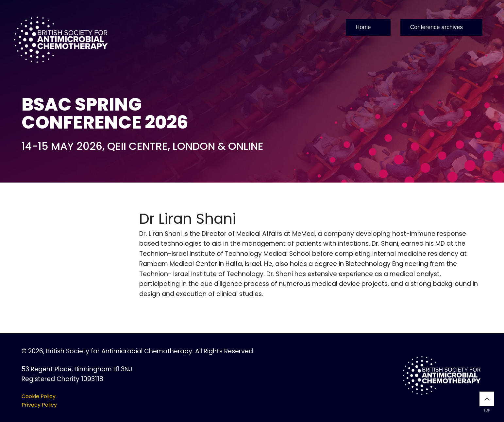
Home (363, 27)
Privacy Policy (39, 405)
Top (487, 402)
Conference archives (437, 27)
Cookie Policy (39, 396)
